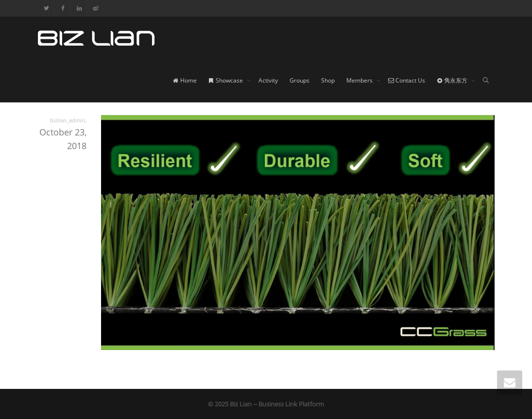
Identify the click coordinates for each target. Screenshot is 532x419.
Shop (328, 80)
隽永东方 (453, 80)
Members (360, 80)
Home (185, 80)
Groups (300, 80)
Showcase (226, 80)
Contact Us (407, 80)
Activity (268, 80)
